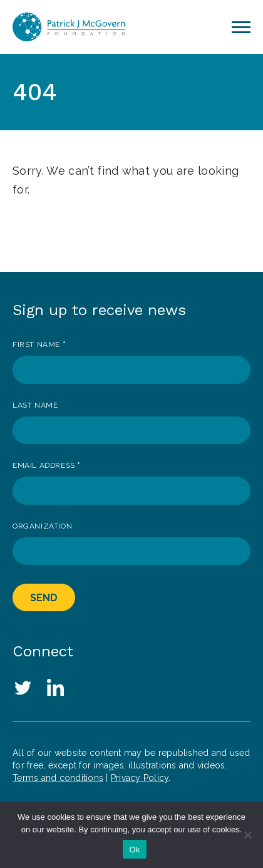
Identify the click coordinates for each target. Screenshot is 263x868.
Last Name (35, 405)
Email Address (47, 465)
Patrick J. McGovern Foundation (69, 27)
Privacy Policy (140, 778)
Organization (42, 526)
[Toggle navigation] (241, 27)
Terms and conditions (58, 778)
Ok (134, 850)
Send (44, 598)
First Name (39, 344)
